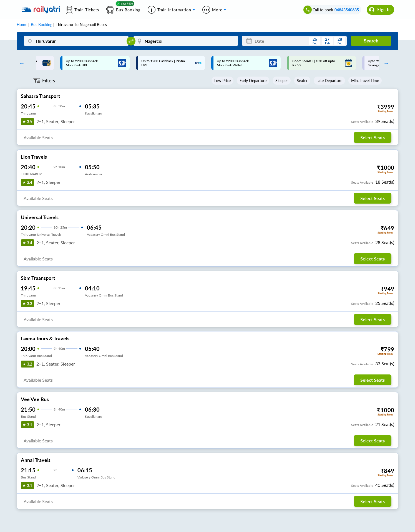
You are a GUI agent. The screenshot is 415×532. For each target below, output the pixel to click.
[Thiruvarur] (76, 41)
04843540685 (347, 10)
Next (385, 63)
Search (371, 41)
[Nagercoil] (186, 41)
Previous (21, 63)
